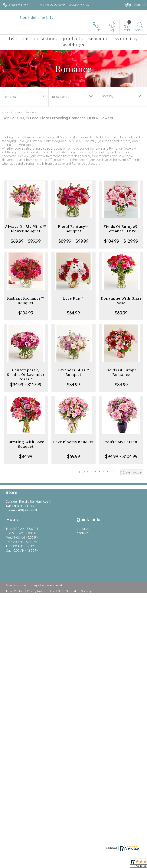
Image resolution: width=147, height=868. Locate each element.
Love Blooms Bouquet (73, 442)
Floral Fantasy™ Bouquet (73, 229)
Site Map (87, 591)
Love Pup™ (74, 298)
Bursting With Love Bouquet (26, 444)
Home (5, 112)
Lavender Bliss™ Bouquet (73, 372)
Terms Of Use (14, 591)
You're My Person (121, 442)
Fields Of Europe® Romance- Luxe (121, 229)
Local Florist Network (63, 591)
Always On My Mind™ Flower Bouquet (26, 229)
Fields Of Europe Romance (121, 372)
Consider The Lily (37, 17)
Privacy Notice (36, 591)
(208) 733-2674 (19, 5)
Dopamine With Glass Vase (121, 301)
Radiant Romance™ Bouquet (26, 301)
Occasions (17, 112)
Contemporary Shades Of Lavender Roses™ (26, 375)
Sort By (108, 96)
